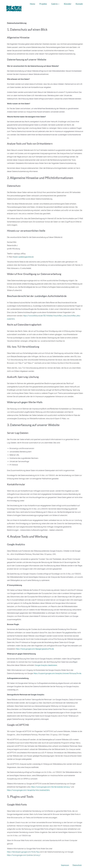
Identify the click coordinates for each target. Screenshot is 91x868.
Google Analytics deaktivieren (46, 661)
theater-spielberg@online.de (23, 252)
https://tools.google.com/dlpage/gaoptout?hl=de (35, 644)
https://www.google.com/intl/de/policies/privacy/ (51, 782)
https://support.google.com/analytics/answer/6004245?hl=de (57, 669)
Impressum (65, 861)
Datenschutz (77, 861)
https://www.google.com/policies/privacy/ (24, 851)
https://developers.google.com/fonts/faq (23, 847)
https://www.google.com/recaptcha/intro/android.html (28, 786)
